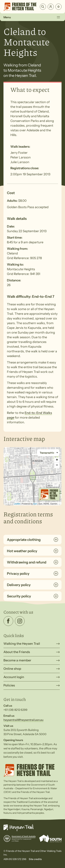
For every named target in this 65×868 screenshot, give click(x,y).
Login (51, 7)
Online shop (12, 669)
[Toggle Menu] (58, 17)
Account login (14, 677)
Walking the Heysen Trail (22, 644)
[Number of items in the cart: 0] (58, 7)
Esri (35, 504)
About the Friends (17, 652)
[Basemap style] (48, 453)
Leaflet (17, 504)
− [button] (57, 465)
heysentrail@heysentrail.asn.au (23, 720)
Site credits (35, 859)
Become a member (17, 660)
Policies (9, 685)
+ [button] (57, 460)
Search (43, 7)
